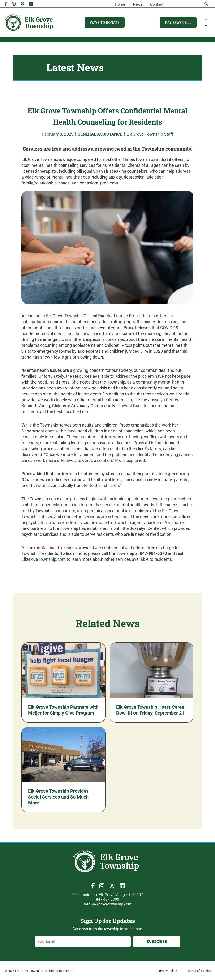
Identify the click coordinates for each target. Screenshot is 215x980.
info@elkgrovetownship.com (108, 904)
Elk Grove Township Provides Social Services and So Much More (58, 797)
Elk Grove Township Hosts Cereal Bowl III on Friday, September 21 (151, 710)
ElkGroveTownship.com (44, 559)
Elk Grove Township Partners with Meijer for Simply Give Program (63, 710)
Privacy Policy (167, 971)
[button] (206, 4)
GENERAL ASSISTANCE (100, 134)
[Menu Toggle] (206, 22)
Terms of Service (199, 971)
